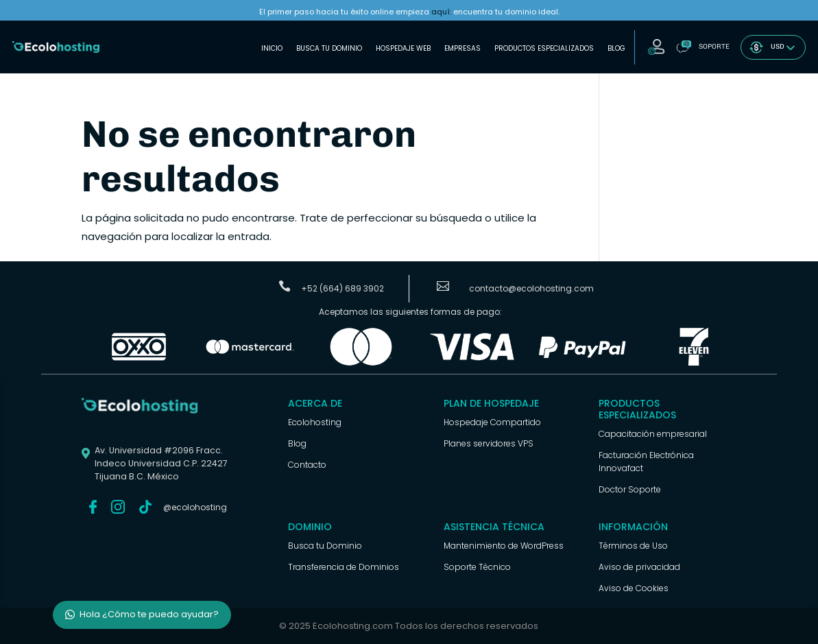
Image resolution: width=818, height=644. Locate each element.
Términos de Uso (633, 546)
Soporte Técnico (477, 567)
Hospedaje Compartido (492, 422)
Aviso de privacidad (639, 567)
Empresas (462, 48)
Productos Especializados (544, 48)
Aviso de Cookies (634, 588)
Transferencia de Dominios (344, 567)
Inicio (272, 48)
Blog (616, 48)
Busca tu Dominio (329, 48)
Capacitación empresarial (653, 434)
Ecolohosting (315, 422)
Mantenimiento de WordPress (504, 546)
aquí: (441, 12)
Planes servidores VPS (489, 443)
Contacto (307, 465)
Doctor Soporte (630, 489)
